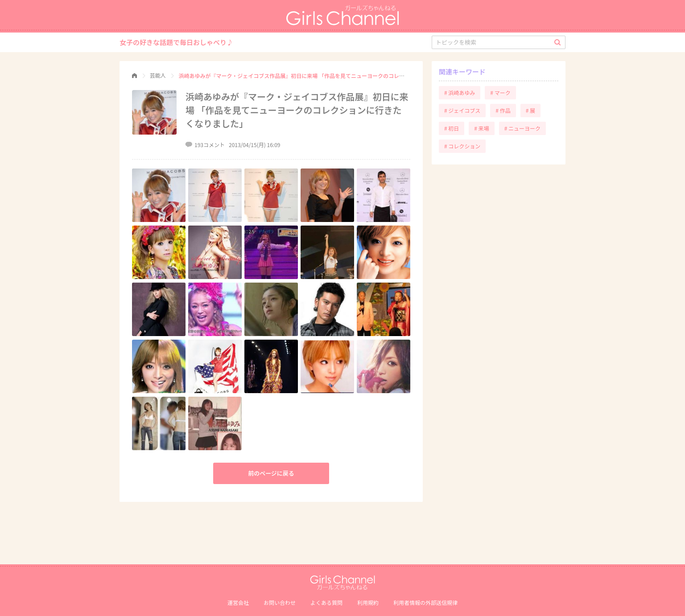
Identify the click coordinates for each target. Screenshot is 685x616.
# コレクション (462, 146)
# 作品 (503, 110)
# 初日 (452, 128)
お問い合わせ (280, 602)
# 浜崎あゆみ (460, 92)
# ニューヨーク (522, 128)
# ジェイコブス (462, 110)
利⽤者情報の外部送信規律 (425, 602)
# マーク (500, 92)
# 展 (530, 110)
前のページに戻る (271, 473)
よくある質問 (326, 602)
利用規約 (368, 602)
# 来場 (481, 128)
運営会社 (238, 602)
